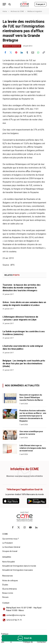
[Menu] (4, 4)
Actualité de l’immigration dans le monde (19, 566)
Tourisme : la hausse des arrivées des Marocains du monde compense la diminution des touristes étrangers (22, 288)
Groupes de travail (10, 551)
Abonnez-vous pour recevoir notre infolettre (25, 476)
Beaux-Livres (8, 593)
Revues (5, 597)
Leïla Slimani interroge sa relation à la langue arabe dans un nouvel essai (33, 448)
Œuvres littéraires (10, 589)
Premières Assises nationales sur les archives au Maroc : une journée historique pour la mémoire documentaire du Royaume (33, 416)
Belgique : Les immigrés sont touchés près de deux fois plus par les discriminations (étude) (24, 364)
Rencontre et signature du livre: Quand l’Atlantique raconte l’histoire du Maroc (31, 397)
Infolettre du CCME (25, 469)
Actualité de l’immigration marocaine (18, 570)
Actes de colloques (10, 581)
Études (5, 585)
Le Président (8, 543)
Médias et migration (12, 46)
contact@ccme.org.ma (16, 615)
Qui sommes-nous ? (11, 539)
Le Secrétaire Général (11, 547)
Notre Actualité (9, 562)
